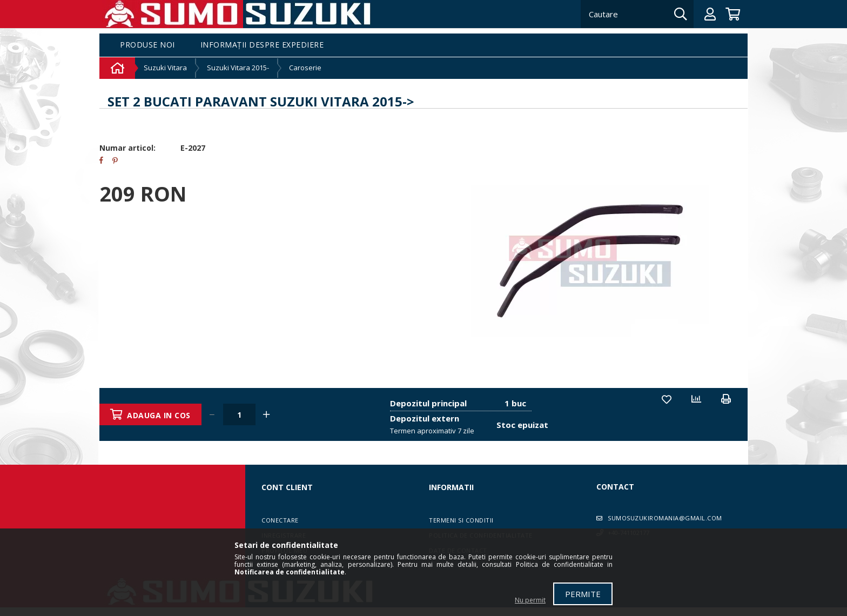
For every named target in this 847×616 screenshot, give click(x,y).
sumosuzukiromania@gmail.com (665, 518)
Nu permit (530, 600)
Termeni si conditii (461, 520)
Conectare (280, 520)
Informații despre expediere (262, 45)
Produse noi (147, 45)
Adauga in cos (159, 415)
